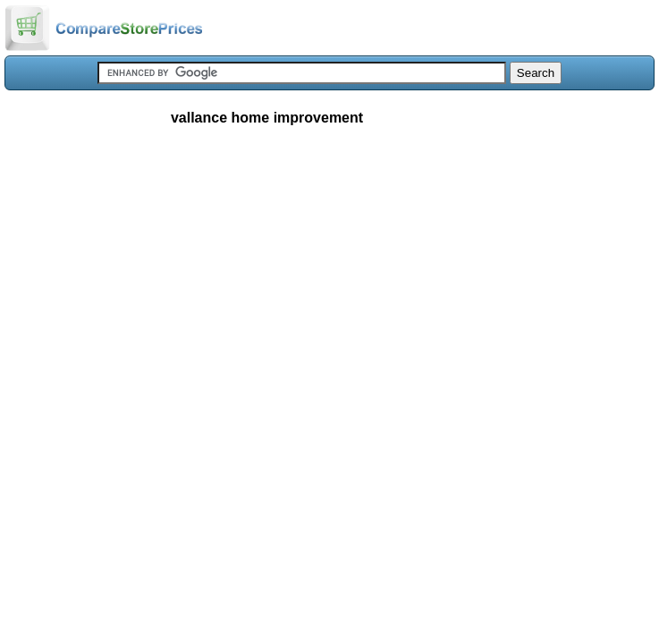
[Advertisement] (329, 272)
